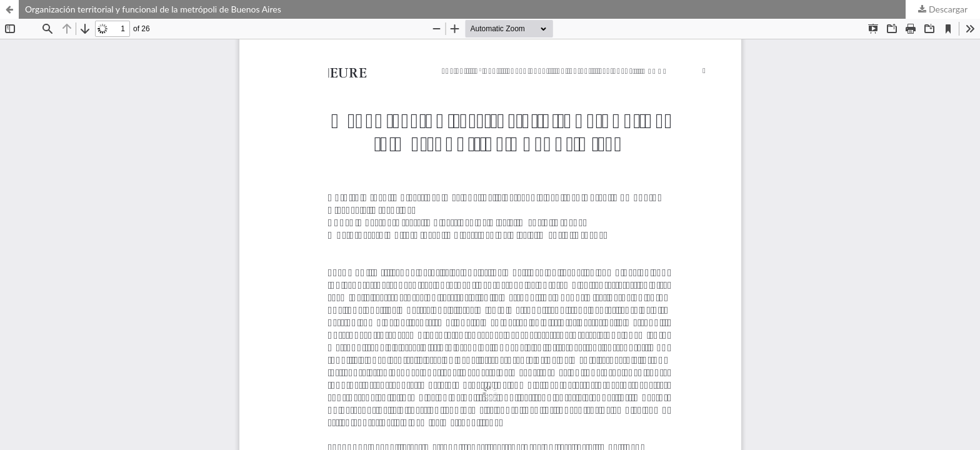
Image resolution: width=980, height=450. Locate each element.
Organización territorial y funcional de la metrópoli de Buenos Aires (153, 9)
